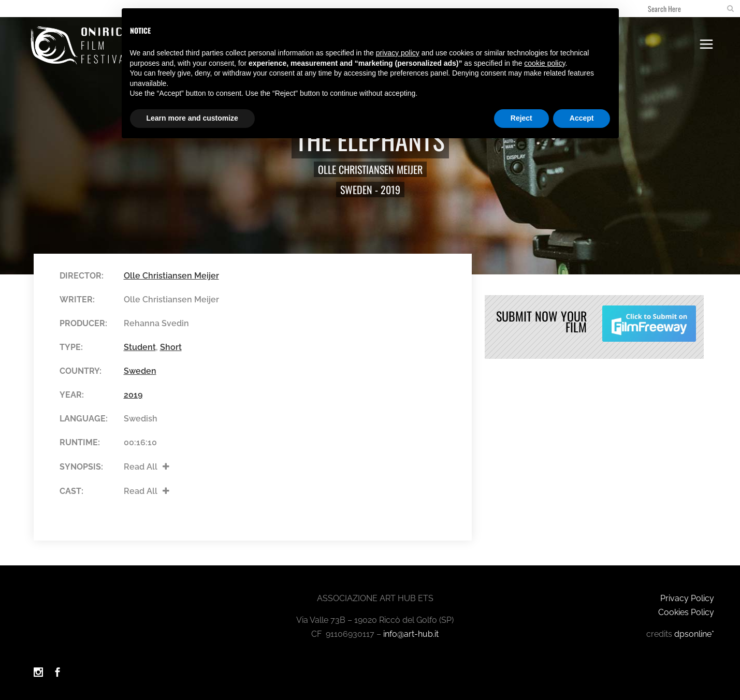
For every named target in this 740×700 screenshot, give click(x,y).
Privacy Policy (687, 594)
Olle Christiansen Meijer (370, 169)
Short (171, 347)
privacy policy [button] (398, 53)
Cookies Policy (686, 608)
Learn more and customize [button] (192, 118)
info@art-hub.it (411, 630)
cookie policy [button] (545, 63)
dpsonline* (694, 630)
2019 (390, 189)
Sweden (356, 189)
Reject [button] (521, 118)
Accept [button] (582, 118)
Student (140, 347)
